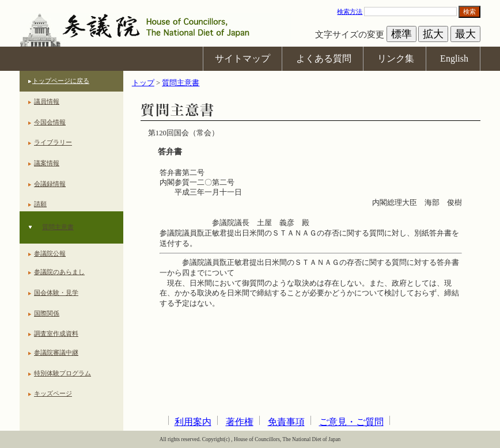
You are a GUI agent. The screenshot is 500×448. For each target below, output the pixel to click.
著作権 (240, 422)
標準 (401, 34)
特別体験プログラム (62, 373)
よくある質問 (324, 58)
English (454, 58)
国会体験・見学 (56, 293)
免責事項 (286, 422)
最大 (465, 34)
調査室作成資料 (56, 333)
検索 (469, 12)
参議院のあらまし (59, 272)
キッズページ (53, 393)
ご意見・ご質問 (351, 422)
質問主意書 (58, 227)
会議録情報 (50, 184)
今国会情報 (50, 122)
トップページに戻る (61, 81)
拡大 (433, 34)
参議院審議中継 (56, 352)
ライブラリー (53, 142)
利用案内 (193, 422)
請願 (40, 204)
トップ (143, 83)
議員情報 (47, 101)
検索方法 (350, 12)
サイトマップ (243, 58)
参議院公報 (50, 253)
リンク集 (396, 58)
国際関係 (47, 313)
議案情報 (47, 163)
